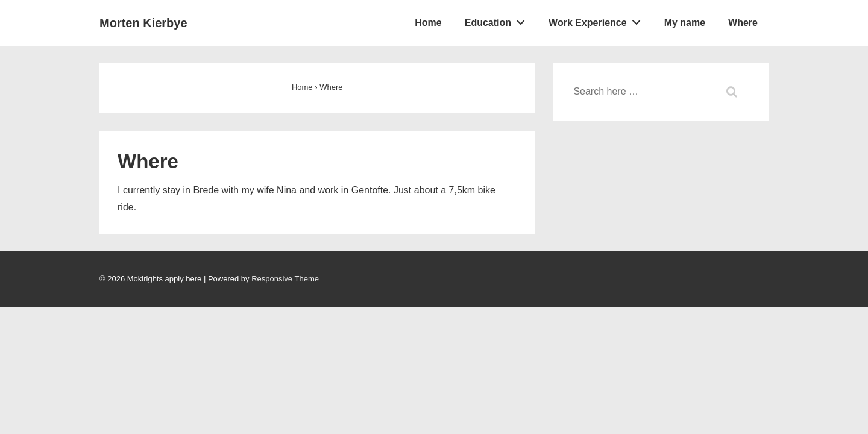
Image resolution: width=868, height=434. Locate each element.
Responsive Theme (285, 279)
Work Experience (598, 20)
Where (743, 23)
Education (498, 20)
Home (428, 23)
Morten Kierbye (143, 23)
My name (685, 23)
